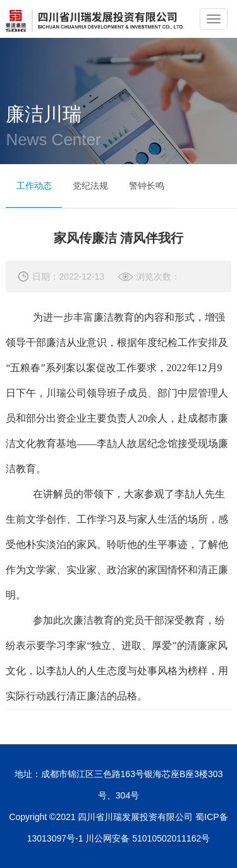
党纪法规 (90, 186)
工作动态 (34, 186)
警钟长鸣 (147, 186)
